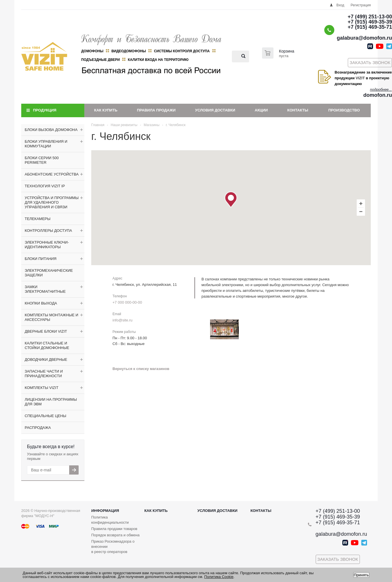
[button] (231, 200)
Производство (344, 110)
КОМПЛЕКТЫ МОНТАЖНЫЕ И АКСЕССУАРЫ (52, 317)
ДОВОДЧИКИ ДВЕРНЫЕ (46, 360)
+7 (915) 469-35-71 (370, 27)
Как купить (106, 110)
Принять (361, 575)
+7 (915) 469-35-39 (370, 22)
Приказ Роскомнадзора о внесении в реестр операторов (113, 547)
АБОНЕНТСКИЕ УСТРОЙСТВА (52, 174)
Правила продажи (156, 110)
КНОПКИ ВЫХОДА (41, 303)
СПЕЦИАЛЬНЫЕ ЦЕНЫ (45, 416)
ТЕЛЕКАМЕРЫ (38, 219)
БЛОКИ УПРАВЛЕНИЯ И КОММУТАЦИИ (46, 144)
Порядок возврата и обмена (115, 535)
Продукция (45, 110)
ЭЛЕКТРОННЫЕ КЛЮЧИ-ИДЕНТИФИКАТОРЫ (47, 245)
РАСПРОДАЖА (38, 428)
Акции (261, 110)
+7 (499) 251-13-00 (370, 17)
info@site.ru (123, 320)
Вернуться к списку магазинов (141, 369)
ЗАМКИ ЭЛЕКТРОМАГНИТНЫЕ (45, 289)
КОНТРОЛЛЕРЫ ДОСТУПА (48, 231)
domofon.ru (378, 95)
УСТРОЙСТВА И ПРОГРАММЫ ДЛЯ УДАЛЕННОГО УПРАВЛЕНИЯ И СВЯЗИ (52, 202)
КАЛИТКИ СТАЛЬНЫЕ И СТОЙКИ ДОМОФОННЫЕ (47, 345)
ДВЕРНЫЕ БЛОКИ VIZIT (46, 331)
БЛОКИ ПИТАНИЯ (41, 259)
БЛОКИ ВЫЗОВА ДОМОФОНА (51, 130)
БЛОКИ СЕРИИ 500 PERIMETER (42, 160)
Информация (105, 511)
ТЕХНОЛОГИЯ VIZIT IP (45, 186)
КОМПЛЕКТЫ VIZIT (41, 388)
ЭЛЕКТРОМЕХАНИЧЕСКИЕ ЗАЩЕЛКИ (49, 273)
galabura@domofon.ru (364, 38)
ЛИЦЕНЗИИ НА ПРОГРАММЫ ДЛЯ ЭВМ (51, 402)
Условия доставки (215, 110)
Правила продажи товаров (114, 529)
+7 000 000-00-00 (127, 302)
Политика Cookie (219, 577)
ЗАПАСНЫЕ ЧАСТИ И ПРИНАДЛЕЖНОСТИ (44, 374)
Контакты (298, 110)
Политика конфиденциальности (110, 520)
